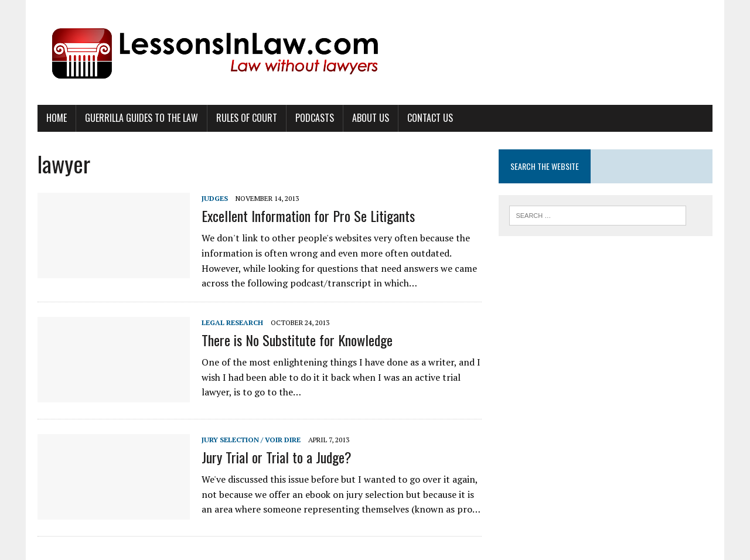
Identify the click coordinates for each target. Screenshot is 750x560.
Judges (215, 198)
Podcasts (315, 118)
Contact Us (430, 118)
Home (57, 118)
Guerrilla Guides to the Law (142, 118)
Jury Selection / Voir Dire (251, 440)
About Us (371, 118)
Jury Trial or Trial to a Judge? (277, 457)
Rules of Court (247, 118)
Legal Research (232, 322)
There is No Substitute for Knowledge (297, 340)
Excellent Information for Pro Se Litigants (308, 216)
